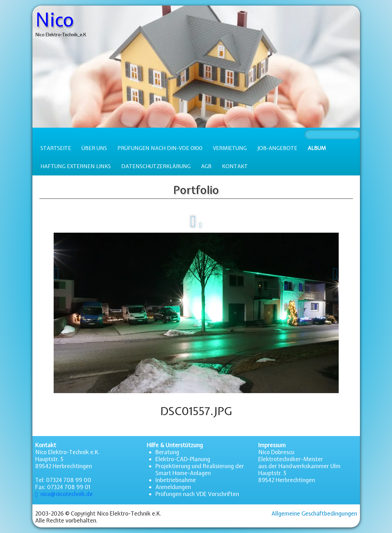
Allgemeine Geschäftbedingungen (314, 513)
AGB (206, 166)
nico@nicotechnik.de (64, 494)
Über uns (94, 148)
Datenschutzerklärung (156, 166)
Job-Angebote (277, 148)
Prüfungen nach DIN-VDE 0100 (160, 148)
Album (317, 148)
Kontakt (235, 166)
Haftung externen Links (76, 166)
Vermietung (230, 148)
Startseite (56, 148)
